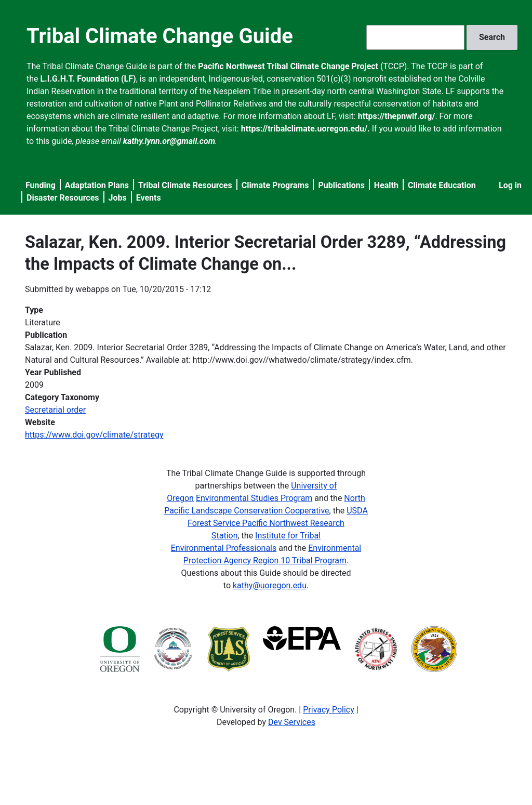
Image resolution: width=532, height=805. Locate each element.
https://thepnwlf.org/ (397, 116)
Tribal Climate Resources (185, 185)
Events (149, 198)
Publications (341, 185)
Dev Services (292, 722)
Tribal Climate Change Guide (160, 36)
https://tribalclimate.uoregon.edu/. (305, 129)
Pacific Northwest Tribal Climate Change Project (288, 66)
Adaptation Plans (97, 185)
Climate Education (442, 185)
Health (386, 185)
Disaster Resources (63, 198)
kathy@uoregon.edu (270, 585)
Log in (510, 185)
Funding (41, 185)
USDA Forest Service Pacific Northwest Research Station (278, 523)
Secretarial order (55, 410)
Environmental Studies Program (254, 498)
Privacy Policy (329, 710)
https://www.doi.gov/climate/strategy (94, 435)
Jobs (118, 198)
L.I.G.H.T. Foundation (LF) (88, 79)
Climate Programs (275, 185)
